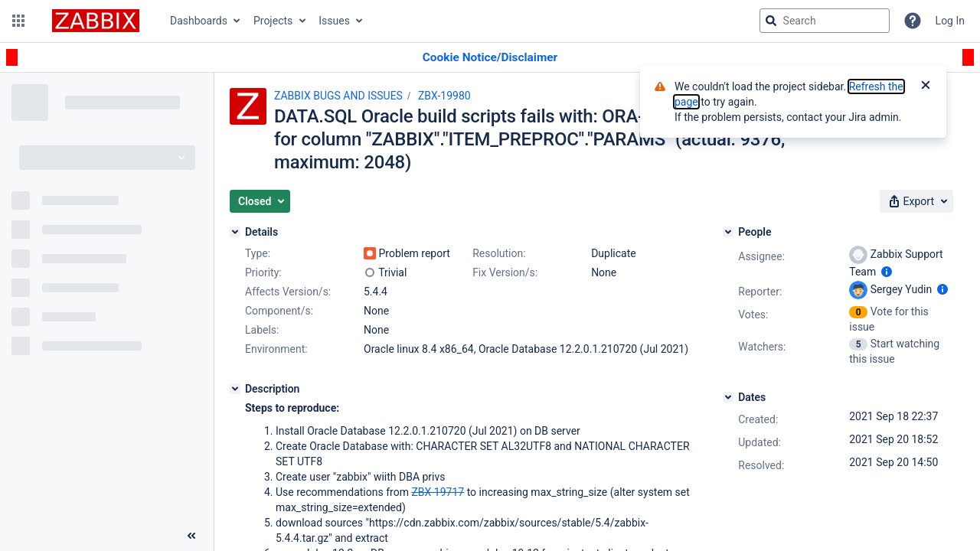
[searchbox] (825, 21)
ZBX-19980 (444, 96)
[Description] (235, 389)
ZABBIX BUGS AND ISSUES (338, 96)
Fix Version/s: (505, 272)
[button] (18, 21)
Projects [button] (273, 21)
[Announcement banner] (490, 58)
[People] (728, 232)
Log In (950, 21)
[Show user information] (887, 272)
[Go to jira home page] (96, 21)
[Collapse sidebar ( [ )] (191, 536)
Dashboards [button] (199, 21)
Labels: (262, 330)
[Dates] (728, 397)
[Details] (235, 232)
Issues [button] (334, 21)
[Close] (926, 86)
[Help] (913, 21)
